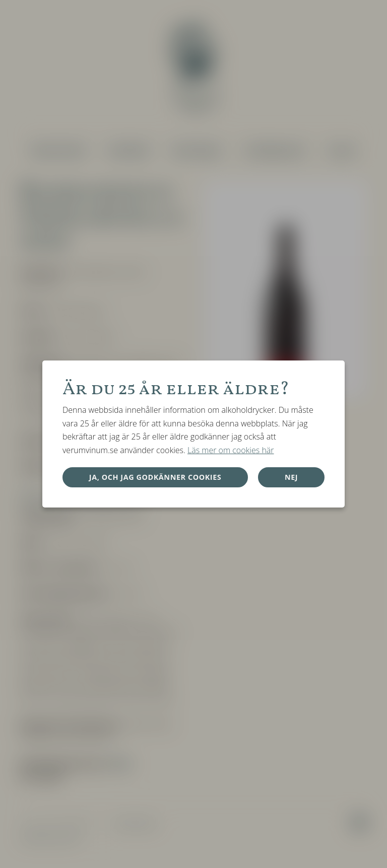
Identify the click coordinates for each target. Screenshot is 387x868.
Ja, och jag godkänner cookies (155, 477)
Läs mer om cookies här (231, 450)
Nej (291, 477)
